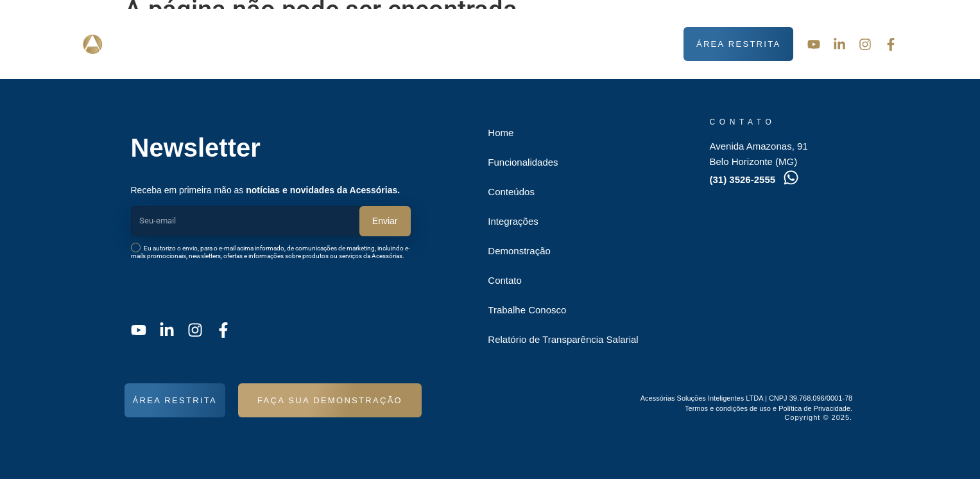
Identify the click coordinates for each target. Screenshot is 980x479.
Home (501, 133)
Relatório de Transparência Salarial (563, 339)
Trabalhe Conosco (527, 310)
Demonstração (581, 44)
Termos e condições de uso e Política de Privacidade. (769, 408)
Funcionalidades (335, 44)
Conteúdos (426, 44)
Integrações (503, 44)
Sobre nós (245, 44)
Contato (648, 44)
